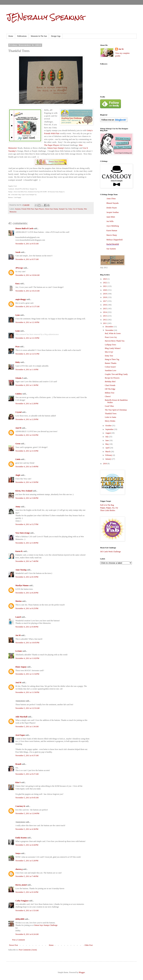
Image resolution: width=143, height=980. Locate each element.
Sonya (18, 853)
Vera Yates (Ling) (22, 533)
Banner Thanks (111, 363)
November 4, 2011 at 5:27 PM (27, 524)
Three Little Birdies (108, 510)
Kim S (18, 782)
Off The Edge (110, 389)
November (110, 330)
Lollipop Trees (110, 345)
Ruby (18, 362)
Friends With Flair (28, 209)
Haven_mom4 (21, 885)
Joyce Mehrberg (113, 226)
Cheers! (108, 396)
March (108, 452)
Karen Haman (112, 231)
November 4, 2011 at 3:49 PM (27, 467)
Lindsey (19, 394)
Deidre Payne (112, 208)
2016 (105, 305)
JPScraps (19, 268)
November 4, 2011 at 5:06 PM (27, 498)
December (109, 327)
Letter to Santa (111, 417)
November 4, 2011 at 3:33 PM (27, 451)
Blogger (82, 972)
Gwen (18, 444)
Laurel (18, 617)
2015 (105, 309)
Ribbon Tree (110, 393)
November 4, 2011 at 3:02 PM (27, 435)
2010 (105, 464)
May (107, 444)
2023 (105, 279)
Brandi (18, 764)
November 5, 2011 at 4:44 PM (27, 845)
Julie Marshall (21, 717)
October (109, 426)
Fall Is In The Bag (107, 505)
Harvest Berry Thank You (115, 341)
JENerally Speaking (45, 17)
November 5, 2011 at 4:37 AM (27, 756)
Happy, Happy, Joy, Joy (109, 508)
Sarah (18, 252)
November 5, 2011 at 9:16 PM (27, 892)
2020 (105, 290)
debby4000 (20, 919)
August (108, 433)
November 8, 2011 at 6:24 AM (27, 934)
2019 (105, 294)
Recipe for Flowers (112, 378)
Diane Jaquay (21, 667)
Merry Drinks (110, 421)
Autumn (18, 209)
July (107, 437)
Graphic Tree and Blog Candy (116, 374)
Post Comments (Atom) (28, 950)
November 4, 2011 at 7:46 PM (27, 561)
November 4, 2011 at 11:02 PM (27, 658)
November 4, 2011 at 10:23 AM (27, 291)
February (109, 455)
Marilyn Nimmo (22, 585)
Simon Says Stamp (51, 209)
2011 (105, 323)
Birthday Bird (110, 382)
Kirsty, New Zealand (24, 491)
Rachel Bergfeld (113, 244)
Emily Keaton (21, 838)
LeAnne (19, 651)
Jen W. (121, 49)
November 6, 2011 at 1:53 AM (27, 910)
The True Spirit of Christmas (116, 410)
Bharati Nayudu (112, 203)
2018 (105, 297)
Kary (18, 284)
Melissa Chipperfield (114, 240)
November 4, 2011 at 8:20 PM (27, 593)
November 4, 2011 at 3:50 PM (27, 482)
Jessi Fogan (20, 735)
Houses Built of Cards (24, 228)
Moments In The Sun (39, 36)
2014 (105, 312)
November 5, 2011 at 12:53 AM (27, 708)
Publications (22, 36)
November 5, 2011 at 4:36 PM (27, 829)
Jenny (18, 507)
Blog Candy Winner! (113, 348)
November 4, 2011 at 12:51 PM (27, 354)
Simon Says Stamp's (56, 148)
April (108, 448)
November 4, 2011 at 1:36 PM (27, 385)
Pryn (17, 347)
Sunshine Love (111, 370)
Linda (18, 459)
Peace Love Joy (111, 337)
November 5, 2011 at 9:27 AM (27, 774)
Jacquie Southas (113, 212)
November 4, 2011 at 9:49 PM (27, 627)
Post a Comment (19, 940)
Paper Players (39, 209)
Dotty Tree (109, 356)
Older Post (89, 945)
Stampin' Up (63, 209)
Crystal (18, 412)
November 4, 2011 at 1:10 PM (27, 370)
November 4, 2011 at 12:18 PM (27, 322)
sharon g (19, 869)
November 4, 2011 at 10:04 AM (27, 275)
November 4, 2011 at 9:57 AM (27, 259)
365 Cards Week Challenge (110, 552)
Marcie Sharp (112, 235)
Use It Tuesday (78, 209)
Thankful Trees (111, 414)
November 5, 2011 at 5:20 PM (27, 861)
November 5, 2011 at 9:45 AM (27, 798)
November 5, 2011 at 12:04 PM (27, 813)
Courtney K (20, 806)
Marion (19, 601)
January (109, 459)
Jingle (18, 475)
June (107, 440)
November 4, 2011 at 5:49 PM (27, 543)
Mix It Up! (109, 352)
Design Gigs (56, 36)
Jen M (18, 635)
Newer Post (14, 945)
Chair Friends (110, 385)
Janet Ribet (111, 217)
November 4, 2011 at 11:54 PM (27, 674)
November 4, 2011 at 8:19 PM (27, 577)
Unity (70, 209)
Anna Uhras (111, 199)
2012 (105, 320)
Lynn (18, 315)
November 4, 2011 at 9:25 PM (27, 608)
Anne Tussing (21, 570)
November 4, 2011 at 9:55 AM (27, 244)
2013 (105, 316)
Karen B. (19, 551)
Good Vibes (109, 406)
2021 (105, 286)
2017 (105, 301)
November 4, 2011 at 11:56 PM (27, 692)
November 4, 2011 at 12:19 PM (27, 338)
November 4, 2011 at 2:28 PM (27, 404)
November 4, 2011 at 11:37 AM (27, 307)
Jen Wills (110, 221)
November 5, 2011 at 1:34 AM (27, 727)
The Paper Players (52, 145)
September (110, 429)
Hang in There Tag (112, 359)
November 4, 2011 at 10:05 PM (27, 643)
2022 (105, 283)
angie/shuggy (21, 299)
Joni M (18, 428)
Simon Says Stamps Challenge (46, 925)
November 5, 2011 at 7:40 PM (27, 876)
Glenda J (19, 378)
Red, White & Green (113, 333)
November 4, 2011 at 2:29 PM (27, 419)
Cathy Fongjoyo (22, 901)
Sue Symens (111, 249)
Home (11, 36)
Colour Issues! (110, 367)
